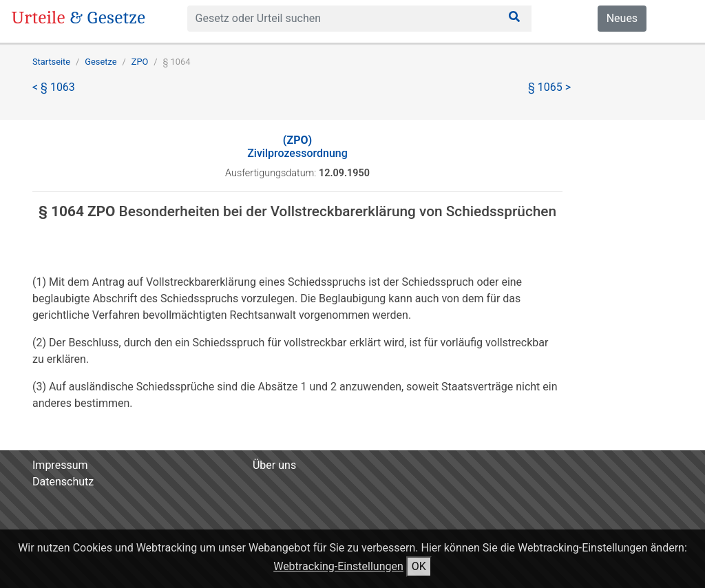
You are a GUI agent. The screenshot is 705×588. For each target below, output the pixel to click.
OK (419, 566)
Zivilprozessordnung (297, 147)
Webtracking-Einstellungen (338, 566)
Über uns (274, 465)
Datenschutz (63, 482)
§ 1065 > (549, 87)
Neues (622, 18)
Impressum (60, 465)
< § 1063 (54, 87)
